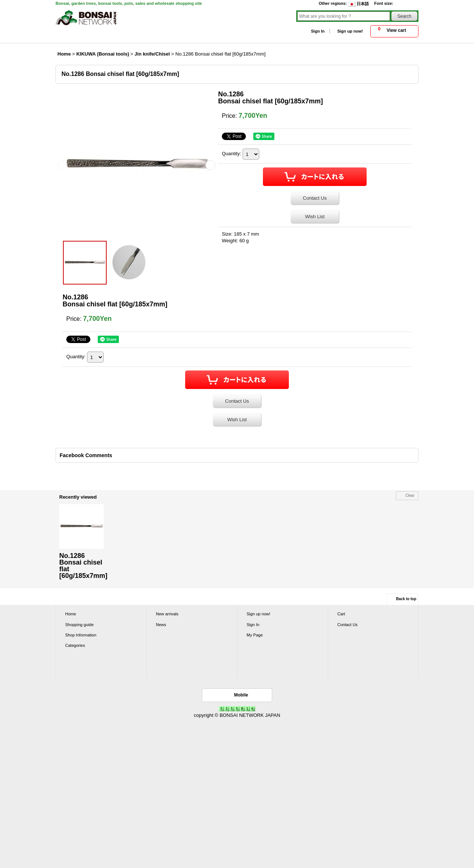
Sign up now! (350, 31)
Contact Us (315, 198)
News (161, 625)
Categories (75, 645)
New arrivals (167, 614)
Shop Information (81, 635)
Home (71, 614)
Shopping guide (79, 625)
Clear (410, 495)
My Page (255, 635)
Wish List (315, 217)
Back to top (406, 599)
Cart (341, 614)
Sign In (318, 31)
